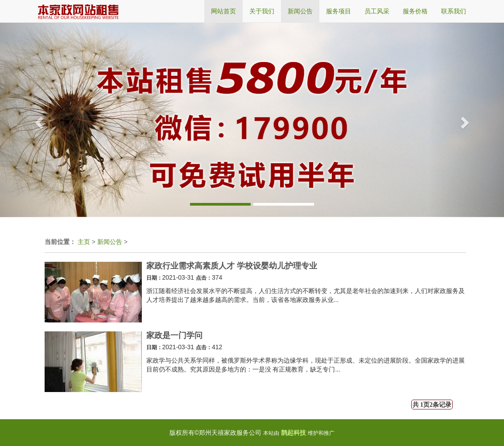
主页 (84, 242)
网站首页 (223, 11)
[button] (38, 120)
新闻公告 (110, 242)
